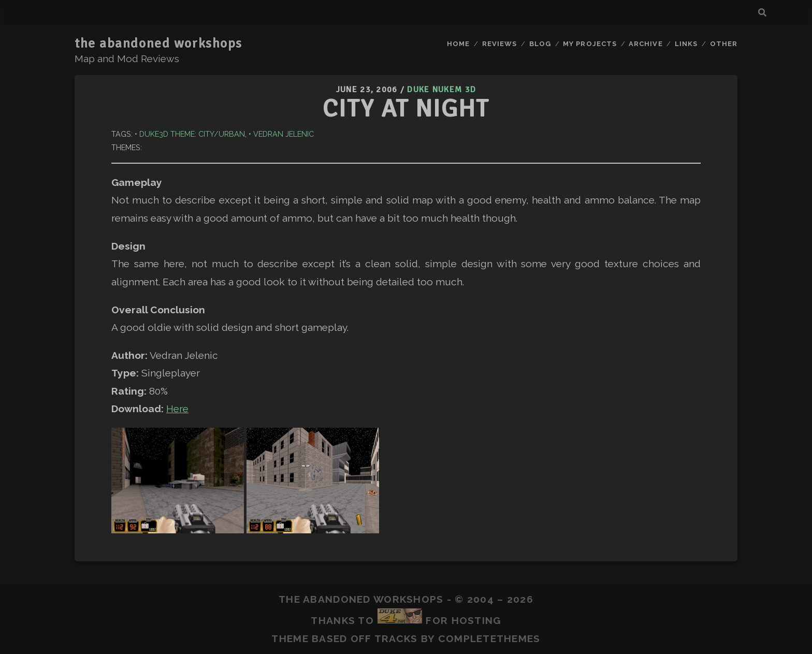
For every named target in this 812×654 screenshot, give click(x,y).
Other (724, 44)
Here (177, 409)
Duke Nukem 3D (441, 90)
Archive (646, 44)
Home (458, 44)
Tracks (396, 638)
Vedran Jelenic (284, 134)
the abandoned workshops (158, 43)
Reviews (499, 44)
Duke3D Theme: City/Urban (192, 134)
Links (686, 44)
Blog (540, 44)
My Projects (590, 44)
